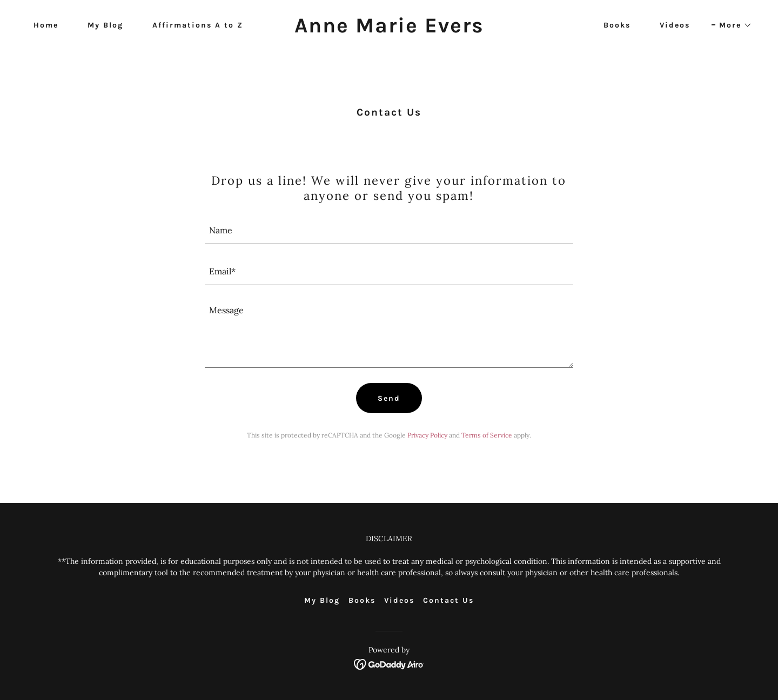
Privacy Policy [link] (427, 435)
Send (389, 398)
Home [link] (46, 25)
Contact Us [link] (448, 600)
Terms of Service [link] (487, 435)
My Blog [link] (105, 25)
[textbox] (389, 230)
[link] (389, 29)
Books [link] (617, 25)
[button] (732, 25)
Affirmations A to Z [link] (198, 25)
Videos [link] (675, 25)
